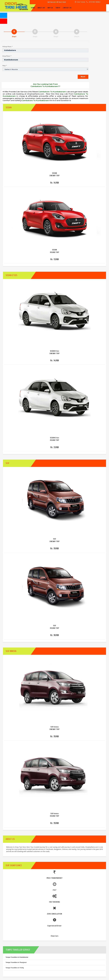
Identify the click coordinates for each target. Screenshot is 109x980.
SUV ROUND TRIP (54, 627)
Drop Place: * (7, 56)
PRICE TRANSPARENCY (55, 878)
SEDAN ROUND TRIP (54, 251)
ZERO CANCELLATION (54, 914)
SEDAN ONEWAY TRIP (54, 174)
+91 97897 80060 (93, 2)
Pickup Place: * (8, 47)
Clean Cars (55, 936)
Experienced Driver (54, 926)
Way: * (5, 66)
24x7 (54, 890)
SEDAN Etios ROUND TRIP (55, 439)
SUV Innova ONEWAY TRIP (54, 728)
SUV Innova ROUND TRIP (54, 815)
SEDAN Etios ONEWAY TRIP (54, 352)
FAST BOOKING (54, 902)
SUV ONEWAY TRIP (54, 540)
